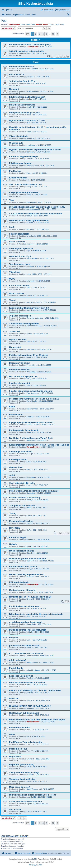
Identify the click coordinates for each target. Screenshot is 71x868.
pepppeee (31, 266)
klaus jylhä (31, 624)
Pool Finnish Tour (18, 749)
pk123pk (30, 454)
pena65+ (30, 77)
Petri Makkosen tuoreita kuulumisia (27, 683)
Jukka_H (30, 500)
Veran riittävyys (17, 242)
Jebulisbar (31, 138)
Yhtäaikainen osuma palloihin (24, 324)
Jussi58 (30, 244)
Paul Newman (32, 349)
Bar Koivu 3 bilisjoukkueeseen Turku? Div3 (31, 438)
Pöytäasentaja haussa (20, 163)
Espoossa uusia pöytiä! (21, 676)
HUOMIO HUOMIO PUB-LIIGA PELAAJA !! (30, 706)
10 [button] (53, 34)
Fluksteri (30, 223)
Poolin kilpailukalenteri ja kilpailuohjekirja (30, 44)
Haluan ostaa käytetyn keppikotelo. (27, 574)
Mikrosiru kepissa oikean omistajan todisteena (33, 795)
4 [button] (43, 34)
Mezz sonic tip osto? (20, 787)
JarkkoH (30, 159)
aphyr (12, 734)
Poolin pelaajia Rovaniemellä (24, 430)
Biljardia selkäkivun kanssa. (23, 567)
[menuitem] (9, 10)
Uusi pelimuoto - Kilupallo (22, 590)
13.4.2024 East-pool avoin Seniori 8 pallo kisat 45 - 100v (37, 207)
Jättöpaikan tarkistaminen (22, 505)
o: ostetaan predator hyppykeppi (26, 622)
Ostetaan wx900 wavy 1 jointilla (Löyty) (29, 220)
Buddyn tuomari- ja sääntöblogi (25, 498)
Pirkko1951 (31, 365)
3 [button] (39, 34)
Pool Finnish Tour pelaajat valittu (26, 742)
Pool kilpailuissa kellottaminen (25, 606)
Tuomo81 (30, 523)
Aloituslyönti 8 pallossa (21, 248)
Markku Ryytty (42, 24)
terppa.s (30, 577)
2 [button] (36, 34)
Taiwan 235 (15, 331)
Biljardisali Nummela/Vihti (22, 105)
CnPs (29, 462)
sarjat (12, 475)
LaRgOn (30, 632)
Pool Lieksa (15, 171)
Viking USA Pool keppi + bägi (24, 772)
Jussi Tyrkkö (31, 797)
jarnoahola (31, 477)
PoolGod (30, 678)
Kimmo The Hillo (33, 425)
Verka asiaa (15, 809)
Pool (4, 21)
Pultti (28, 608)
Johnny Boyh (14, 24)
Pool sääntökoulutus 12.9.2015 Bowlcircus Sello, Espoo (37, 720)
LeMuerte (30, 700)
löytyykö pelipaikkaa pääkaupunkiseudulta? (31, 422)
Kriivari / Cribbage (18, 178)
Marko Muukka (32, 69)
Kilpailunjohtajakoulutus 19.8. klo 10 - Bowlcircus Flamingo (39, 445)
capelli (29, 357)
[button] (27, 34)
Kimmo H (30, 599)
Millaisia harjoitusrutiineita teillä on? (28, 559)
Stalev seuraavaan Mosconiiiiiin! (26, 802)
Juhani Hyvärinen (33, 670)
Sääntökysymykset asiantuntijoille (26, 51)
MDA (28, 123)
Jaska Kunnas (32, 91)
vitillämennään (32, 165)
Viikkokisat (15, 272)
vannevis (30, 539)
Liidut (12, 407)
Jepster (29, 804)
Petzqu (29, 469)
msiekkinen (31, 145)
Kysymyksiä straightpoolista (24, 192)
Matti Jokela (31, 24)
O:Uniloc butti (16, 143)
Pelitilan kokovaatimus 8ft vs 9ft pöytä (28, 355)
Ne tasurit (14, 89)
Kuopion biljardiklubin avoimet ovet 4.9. (29, 308)
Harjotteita (14, 528)
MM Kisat (14, 698)
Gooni (29, 132)
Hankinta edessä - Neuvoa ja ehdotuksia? (30, 597)
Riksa (29, 508)
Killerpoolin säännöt (19, 285)
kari (28, 736)
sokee (29, 648)
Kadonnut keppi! (18, 537)
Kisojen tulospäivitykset (21, 521)
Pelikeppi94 (31, 202)
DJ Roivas (31, 440)
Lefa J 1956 (31, 274)
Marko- (29, 685)
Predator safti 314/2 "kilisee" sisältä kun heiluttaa (34, 399)
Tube (23, 24)
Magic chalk (15, 757)
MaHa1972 (31, 432)
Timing (13, 513)
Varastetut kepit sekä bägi (22, 779)
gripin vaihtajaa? (18, 660)
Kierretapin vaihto (18, 459)
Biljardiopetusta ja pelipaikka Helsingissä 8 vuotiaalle (36, 614)
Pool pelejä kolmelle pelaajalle (24, 113)
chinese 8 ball (16, 467)
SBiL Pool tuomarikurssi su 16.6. (26, 184)
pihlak (29, 107)
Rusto (29, 53)
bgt (28, 180)
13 (61, 56)
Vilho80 (30, 295)
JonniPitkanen (32, 656)
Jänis (29, 99)
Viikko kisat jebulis (19, 136)
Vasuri (12, 300)
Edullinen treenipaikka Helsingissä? (27, 97)
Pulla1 (29, 173)
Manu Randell (32, 401)
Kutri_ (29, 640)
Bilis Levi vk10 (17, 74)
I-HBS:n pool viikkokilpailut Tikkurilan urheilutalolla (35, 690)
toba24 (29, 216)
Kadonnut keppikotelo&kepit (24, 156)
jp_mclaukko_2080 (34, 236)
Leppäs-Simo (32, 592)
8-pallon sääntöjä (18, 339)
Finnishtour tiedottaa (20, 727)
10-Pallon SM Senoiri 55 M (22, 81)
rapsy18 (30, 775)
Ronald (29, 546)
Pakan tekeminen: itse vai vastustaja (28, 630)
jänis (28, 616)
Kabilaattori (31, 493)
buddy (29, 187)
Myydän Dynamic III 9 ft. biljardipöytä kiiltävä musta (35, 150)
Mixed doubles (17, 293)
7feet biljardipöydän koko (22, 483)
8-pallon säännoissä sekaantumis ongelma (31, 391)
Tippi (12, 200)
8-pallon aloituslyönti (20, 383)
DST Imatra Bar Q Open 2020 (24, 376)
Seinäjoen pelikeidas (35, 318)
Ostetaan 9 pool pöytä (20, 256)
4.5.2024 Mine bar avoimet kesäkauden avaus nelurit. (36, 214)
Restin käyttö (16, 415)
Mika (28, 83)
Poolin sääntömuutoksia (21, 67)
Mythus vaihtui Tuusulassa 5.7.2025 (27, 120)
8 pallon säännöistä (19, 234)
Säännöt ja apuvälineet (21, 452)
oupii (28, 251)
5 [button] (47, 34)
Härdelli (30, 553)
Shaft (12, 227)
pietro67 (30, 693)
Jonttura (30, 708)
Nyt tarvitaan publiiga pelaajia (24, 713)
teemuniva (31, 152)
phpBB (34, 859)
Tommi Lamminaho (57, 24)
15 (68, 56)
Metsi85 (30, 229)
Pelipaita (14, 638)
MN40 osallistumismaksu (22, 551)
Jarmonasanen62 (33, 209)
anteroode (31, 281)
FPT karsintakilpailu (19, 582)
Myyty (12, 279)
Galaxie (13, 544)
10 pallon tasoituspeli (20, 316)
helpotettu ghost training (22, 765)
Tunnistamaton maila (20, 264)
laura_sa (30, 569)
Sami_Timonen (33, 561)
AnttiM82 (30, 417)
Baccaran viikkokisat (20, 363)
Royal (29, 781)
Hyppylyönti (15, 347)
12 (58, 56)
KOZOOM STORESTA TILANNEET (26, 653)
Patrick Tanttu (16, 668)
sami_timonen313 (34, 302)
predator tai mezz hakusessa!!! (25, 646)
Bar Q (29, 379)
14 (64, 56)
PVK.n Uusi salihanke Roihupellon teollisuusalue (34, 491)
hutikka (29, 334)
